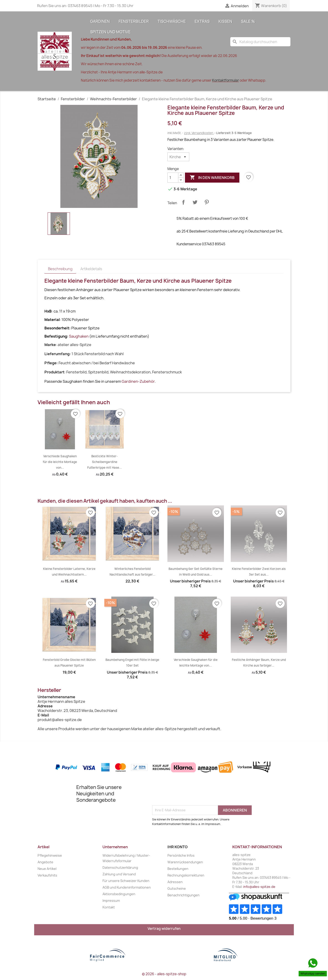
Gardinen (100, 21)
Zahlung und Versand (119, 874)
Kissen (225, 21)
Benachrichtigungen (183, 895)
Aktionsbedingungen (119, 894)
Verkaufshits (47, 875)
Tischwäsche (172, 21)
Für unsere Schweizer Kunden (126, 881)
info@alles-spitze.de (259, 887)
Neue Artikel (47, 869)
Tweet (195, 202)
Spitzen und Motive (110, 32)
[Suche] (260, 42)
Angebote (45, 862)
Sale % (248, 21)
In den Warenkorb (212, 178)
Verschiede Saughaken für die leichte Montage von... (60, 462)
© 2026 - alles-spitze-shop (164, 974)
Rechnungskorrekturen (186, 875)
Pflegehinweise (50, 855)
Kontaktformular (225, 80)
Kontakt (109, 907)
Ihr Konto (178, 847)
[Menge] (173, 178)
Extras (202, 21)
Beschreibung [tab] (60, 269)
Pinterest (207, 202)
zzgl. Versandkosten (199, 133)
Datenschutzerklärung (120, 868)
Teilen (183, 202)
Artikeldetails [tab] (91, 269)
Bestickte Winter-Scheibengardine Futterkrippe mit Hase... (105, 462)
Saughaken (79, 336)
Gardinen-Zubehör (138, 381)
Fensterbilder (134, 21)
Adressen (175, 882)
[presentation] (187, 794)
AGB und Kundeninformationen (127, 887)
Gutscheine (177, 888)
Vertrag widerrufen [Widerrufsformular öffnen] (164, 929)
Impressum (111, 901)
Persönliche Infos (181, 855)
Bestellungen (178, 869)
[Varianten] (178, 157)
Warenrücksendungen (185, 862)
